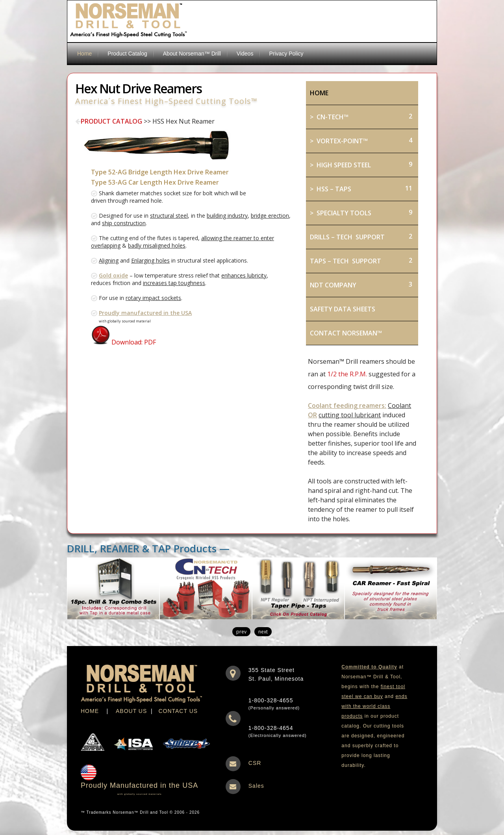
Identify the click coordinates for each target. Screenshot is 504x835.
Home (84, 54)
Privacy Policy (286, 54)
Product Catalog (127, 54)
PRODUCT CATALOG (109, 121)
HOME (90, 711)
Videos (245, 54)
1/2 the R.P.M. (347, 374)
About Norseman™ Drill (192, 54)
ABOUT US (131, 711)
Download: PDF (123, 342)
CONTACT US (178, 711)
